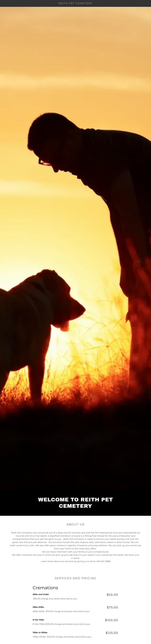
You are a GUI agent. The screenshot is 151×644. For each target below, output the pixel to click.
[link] (75, 4)
